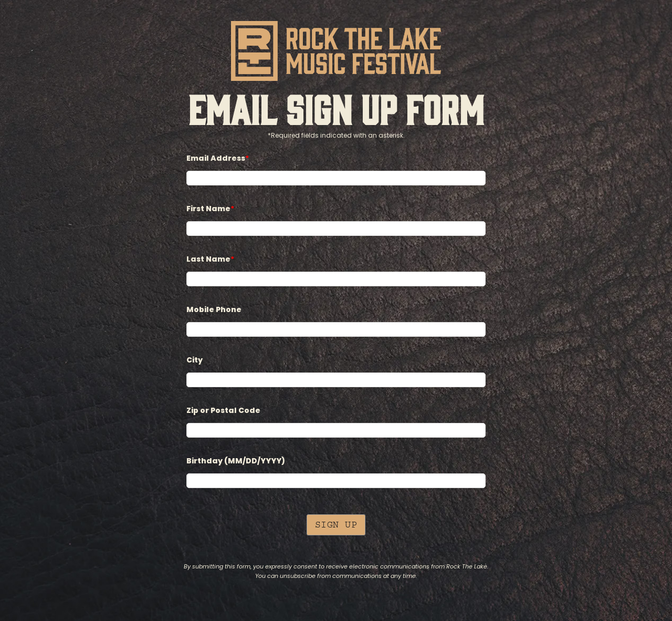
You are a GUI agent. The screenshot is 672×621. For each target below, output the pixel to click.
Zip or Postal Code (223, 411)
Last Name (210, 259)
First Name (210, 209)
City (195, 360)
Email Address (218, 158)
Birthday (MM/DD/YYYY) (236, 461)
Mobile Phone (214, 310)
